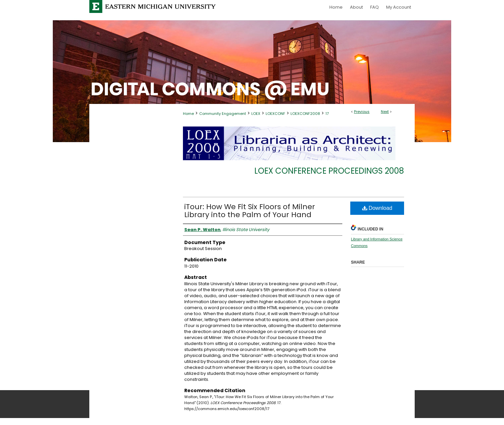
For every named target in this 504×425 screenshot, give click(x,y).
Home (188, 114)
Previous (362, 112)
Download (377, 208)
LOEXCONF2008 (305, 114)
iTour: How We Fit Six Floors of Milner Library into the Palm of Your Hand (250, 211)
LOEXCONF (275, 114)
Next (385, 112)
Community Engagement (223, 114)
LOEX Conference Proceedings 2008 (329, 171)
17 (327, 114)
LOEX (256, 114)
